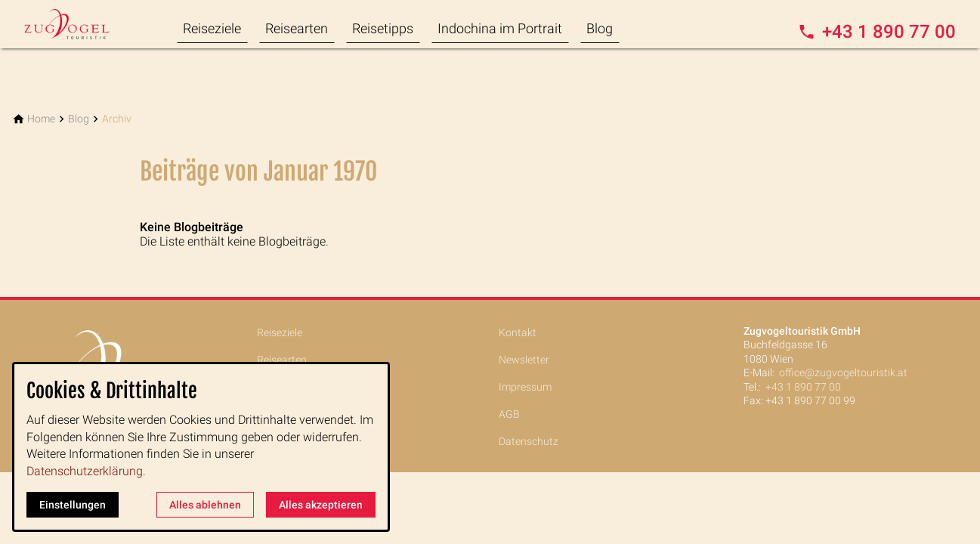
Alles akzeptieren (321, 505)
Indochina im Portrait (500, 28)
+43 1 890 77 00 (803, 387)
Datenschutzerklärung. (86, 471)
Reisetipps (383, 28)
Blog (600, 28)
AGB (509, 414)
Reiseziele (212, 28)
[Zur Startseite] (85, 24)
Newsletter (524, 360)
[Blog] (79, 119)
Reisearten (297, 28)
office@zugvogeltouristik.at (843, 372)
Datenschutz (529, 441)
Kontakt (518, 332)
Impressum (525, 387)
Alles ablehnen (205, 505)
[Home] (41, 119)
